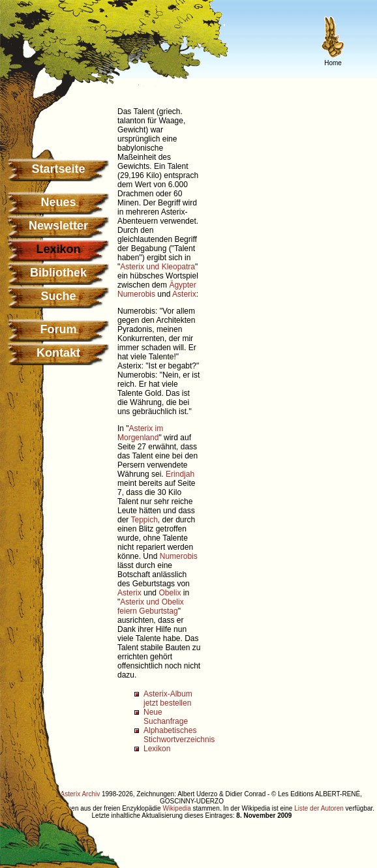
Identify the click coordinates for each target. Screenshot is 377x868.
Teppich (144, 520)
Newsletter (58, 226)
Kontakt (58, 353)
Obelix (170, 593)
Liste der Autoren (319, 808)
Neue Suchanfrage (166, 717)
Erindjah (180, 474)
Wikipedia (176, 808)
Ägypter (182, 285)
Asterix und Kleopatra (158, 267)
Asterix (184, 294)
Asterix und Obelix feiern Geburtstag (151, 606)
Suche (58, 296)
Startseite (58, 169)
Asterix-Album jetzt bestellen (168, 698)
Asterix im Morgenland (140, 433)
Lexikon (157, 749)
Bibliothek (58, 273)
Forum (59, 329)
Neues (58, 202)
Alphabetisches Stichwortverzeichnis (179, 735)
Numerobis (136, 294)
